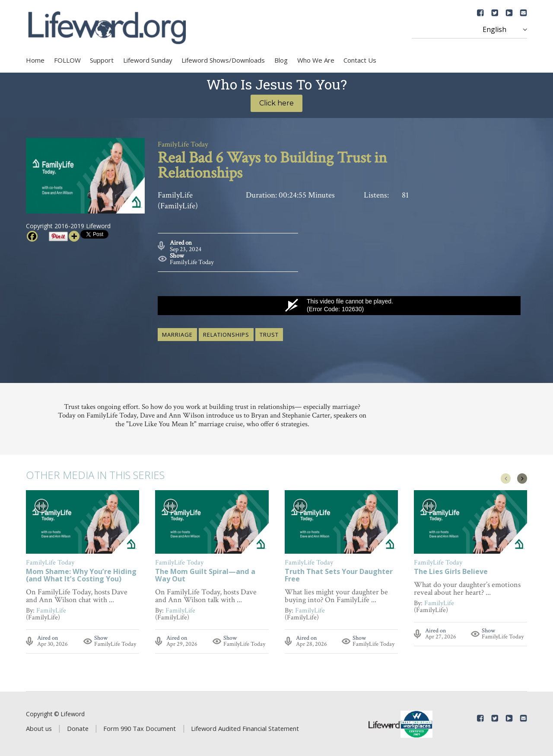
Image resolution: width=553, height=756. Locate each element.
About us (39, 727)
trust (269, 333)
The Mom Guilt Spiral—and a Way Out (205, 575)
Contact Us (360, 60)
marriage (177, 333)
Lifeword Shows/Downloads (223, 60)
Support (102, 60)
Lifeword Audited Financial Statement (245, 727)
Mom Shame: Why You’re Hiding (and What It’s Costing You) (81, 575)
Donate (78, 727)
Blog (281, 60)
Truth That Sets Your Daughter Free (339, 575)
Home (35, 60)
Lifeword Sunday (148, 60)
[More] (74, 236)
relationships (226, 333)
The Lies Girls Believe (451, 571)
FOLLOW (67, 60)
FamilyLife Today (192, 261)
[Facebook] (32, 236)
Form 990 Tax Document (140, 727)
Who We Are (316, 60)
